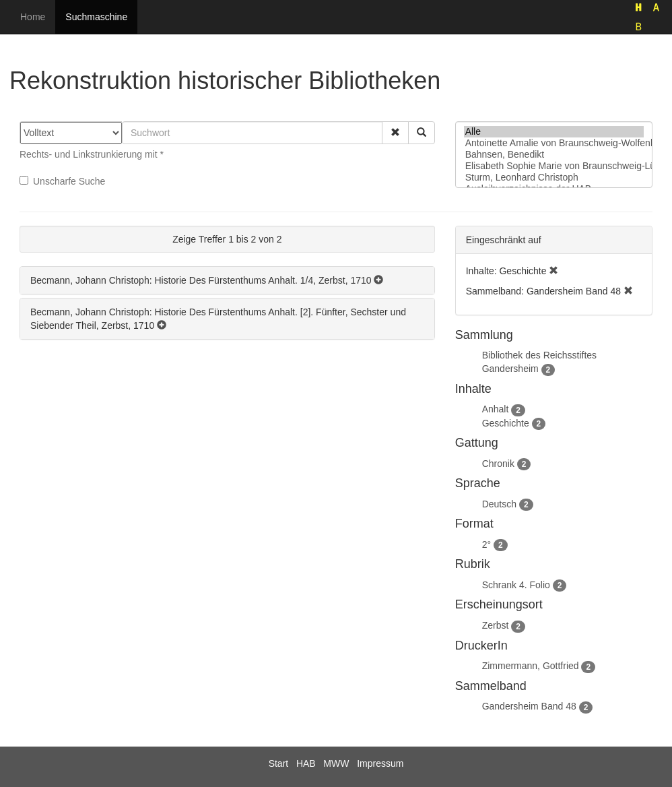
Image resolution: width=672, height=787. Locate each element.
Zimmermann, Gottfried (531, 666)
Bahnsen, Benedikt (554, 155)
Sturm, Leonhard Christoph (554, 178)
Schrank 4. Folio (516, 585)
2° (486, 544)
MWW (336, 763)
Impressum (380, 763)
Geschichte (506, 423)
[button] (395, 133)
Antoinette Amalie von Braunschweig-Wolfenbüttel (554, 143)
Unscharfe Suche (62, 181)
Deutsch (499, 504)
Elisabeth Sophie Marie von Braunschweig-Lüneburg (554, 166)
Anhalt (496, 409)
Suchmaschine (96, 17)
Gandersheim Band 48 (529, 706)
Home (33, 17)
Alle (554, 132)
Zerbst (496, 625)
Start (279, 763)
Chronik (498, 464)
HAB (306, 763)
